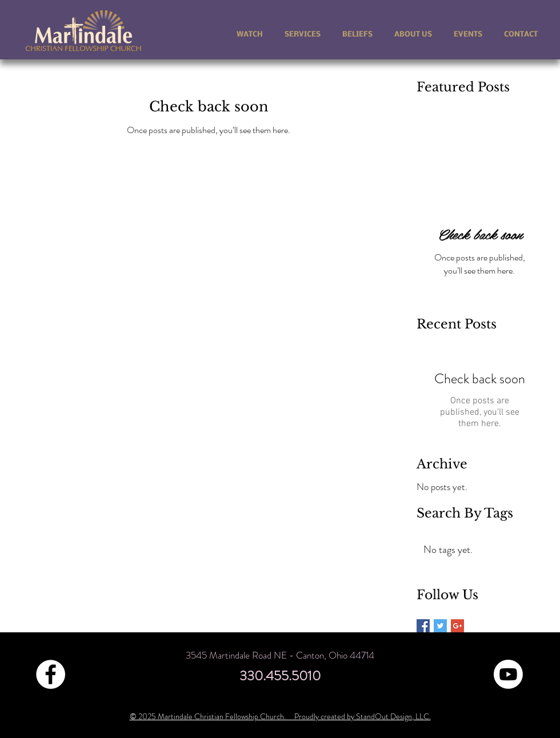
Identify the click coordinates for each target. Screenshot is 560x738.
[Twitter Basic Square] (440, 626)
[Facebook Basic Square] (423, 626)
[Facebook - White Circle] (51, 674)
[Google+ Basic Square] (457, 626)
